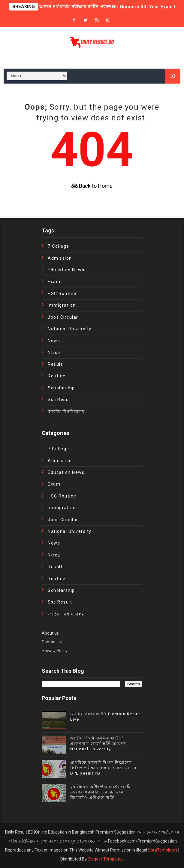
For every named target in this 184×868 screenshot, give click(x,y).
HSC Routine (62, 294)
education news (66, 270)
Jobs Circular (63, 317)
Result (55, 364)
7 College (59, 246)
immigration (62, 305)
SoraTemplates (163, 850)
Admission (60, 258)
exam (54, 282)
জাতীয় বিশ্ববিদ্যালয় (66, 412)
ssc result (60, 400)
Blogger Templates (106, 859)
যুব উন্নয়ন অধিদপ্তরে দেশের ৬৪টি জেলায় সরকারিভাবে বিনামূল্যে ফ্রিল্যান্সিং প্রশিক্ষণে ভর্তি (101, 792)
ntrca (54, 353)
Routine (57, 376)
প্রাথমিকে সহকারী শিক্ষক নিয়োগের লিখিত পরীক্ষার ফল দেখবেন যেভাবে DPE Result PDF (103, 768)
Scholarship (61, 388)
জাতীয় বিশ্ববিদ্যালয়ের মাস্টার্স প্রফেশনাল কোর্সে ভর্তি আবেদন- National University (99, 744)
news (54, 341)
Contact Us (52, 642)
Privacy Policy (55, 651)
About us (50, 633)
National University (70, 329)
